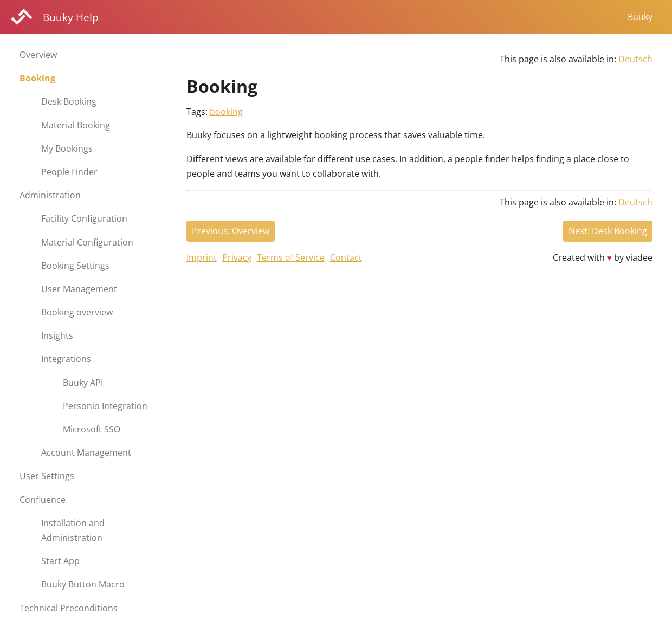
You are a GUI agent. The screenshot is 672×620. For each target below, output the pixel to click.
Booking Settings (75, 266)
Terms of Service (291, 257)
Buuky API (83, 383)
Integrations (66, 359)
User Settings (47, 476)
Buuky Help (71, 17)
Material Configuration (87, 242)
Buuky (640, 17)
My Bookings (67, 148)
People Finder (69, 172)
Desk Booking (69, 101)
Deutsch (635, 59)
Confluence (43, 500)
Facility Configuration (84, 218)
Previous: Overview (231, 231)
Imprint (202, 257)
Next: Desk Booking (608, 231)
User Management (79, 289)
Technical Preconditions (69, 608)
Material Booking (76, 125)
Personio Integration (105, 406)
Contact (346, 257)
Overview (38, 55)
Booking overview (77, 312)
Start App (60, 561)
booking (226, 112)
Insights (57, 335)
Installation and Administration (73, 530)
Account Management (86, 453)
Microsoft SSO (92, 429)
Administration (50, 195)
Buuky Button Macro (83, 584)
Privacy (237, 257)
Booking (37, 78)
